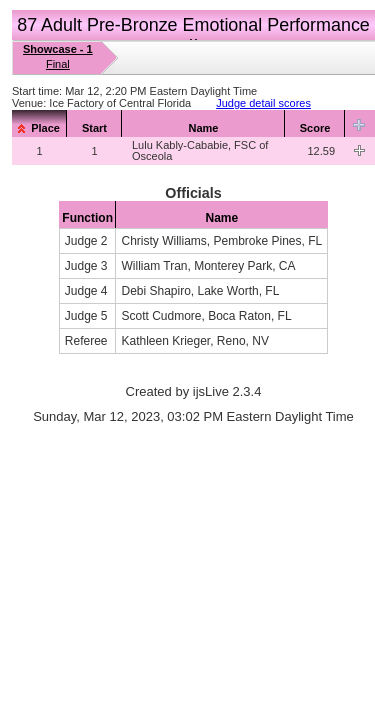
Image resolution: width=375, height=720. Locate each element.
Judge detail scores (263, 103)
